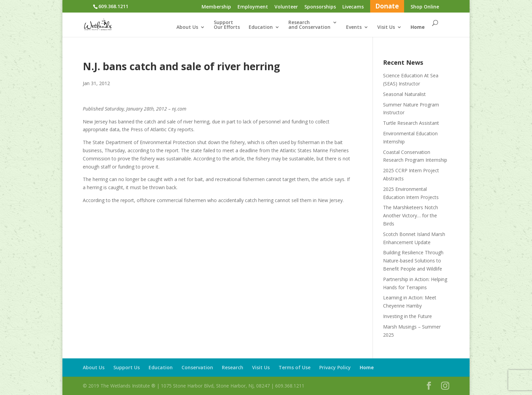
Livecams (353, 7)
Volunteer (286, 7)
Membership (216, 7)
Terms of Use (294, 367)
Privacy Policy (335, 367)
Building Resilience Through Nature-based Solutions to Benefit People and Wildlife (413, 261)
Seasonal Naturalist (404, 94)
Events (354, 27)
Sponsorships (320, 7)
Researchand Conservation (309, 25)
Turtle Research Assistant (411, 123)
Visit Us (386, 27)
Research (233, 367)
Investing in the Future (407, 316)
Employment (253, 7)
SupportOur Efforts (227, 25)
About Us (187, 27)
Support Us (127, 367)
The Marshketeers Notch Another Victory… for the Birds (411, 215)
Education (261, 27)
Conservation (197, 367)
